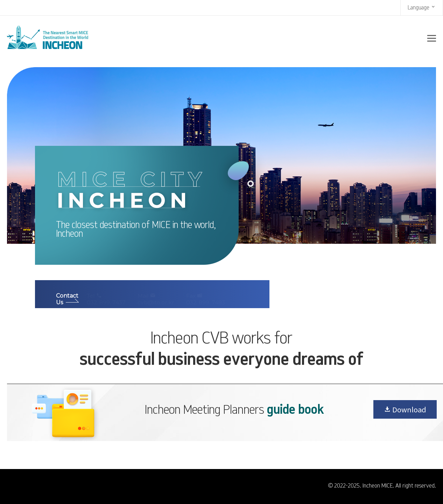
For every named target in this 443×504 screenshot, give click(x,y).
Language (422, 7)
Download (405, 409)
